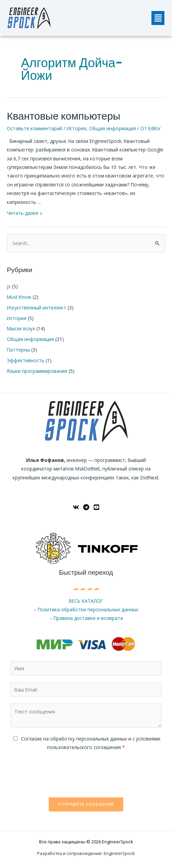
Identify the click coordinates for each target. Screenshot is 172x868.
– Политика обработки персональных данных (86, 609)
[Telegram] (86, 507)
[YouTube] (96, 507)
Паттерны (18, 350)
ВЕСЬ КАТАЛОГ (86, 601)
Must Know (19, 297)
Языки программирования (37, 371)
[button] (158, 18)
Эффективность (26, 360)
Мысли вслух (21, 328)
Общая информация (112, 128)
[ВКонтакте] (76, 507)
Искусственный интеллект (37, 308)
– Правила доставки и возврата (86, 618)
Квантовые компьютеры (64, 116)
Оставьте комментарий (35, 128)
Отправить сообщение (86, 804)
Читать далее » (25, 213)
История (76, 128)
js (9, 286)
